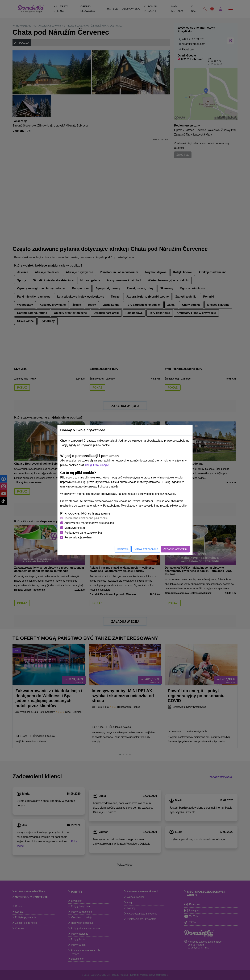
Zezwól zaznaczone (146, 549)
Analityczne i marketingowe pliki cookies (89, 523)
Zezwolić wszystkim (175, 549)
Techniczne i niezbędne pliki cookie (86, 518)
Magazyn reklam (75, 528)
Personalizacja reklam (78, 537)
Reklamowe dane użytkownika (83, 533)
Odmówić (123, 549)
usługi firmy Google (97, 465)
